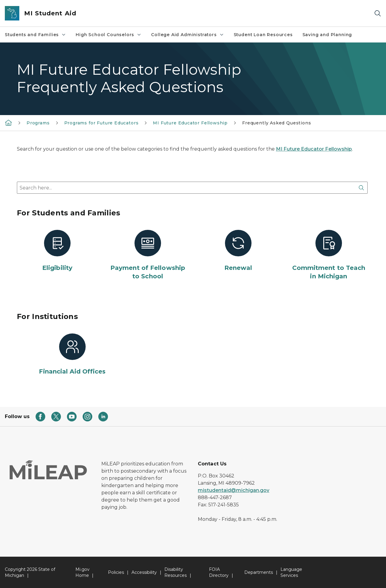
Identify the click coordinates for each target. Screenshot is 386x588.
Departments (259, 572)
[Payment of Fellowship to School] (148, 255)
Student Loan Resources (263, 35)
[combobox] (192, 188)
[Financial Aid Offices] (72, 355)
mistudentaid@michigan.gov (234, 490)
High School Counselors (109, 35)
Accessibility (144, 572)
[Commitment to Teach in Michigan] (329, 255)
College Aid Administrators (187, 35)
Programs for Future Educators (101, 123)
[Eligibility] (57, 251)
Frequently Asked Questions (277, 123)
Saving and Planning (327, 35)
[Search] (378, 13)
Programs (38, 123)
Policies (116, 572)
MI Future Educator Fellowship (190, 123)
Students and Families (35, 35)
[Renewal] (238, 251)
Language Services (291, 572)
